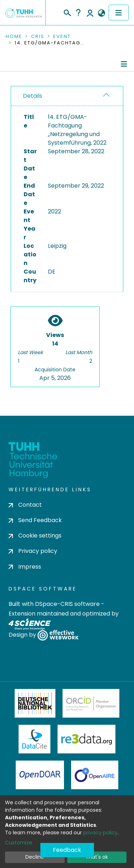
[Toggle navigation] (119, 13)
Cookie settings (35, 536)
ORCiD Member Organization (91, 703)
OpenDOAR (40, 775)
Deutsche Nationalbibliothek (35, 703)
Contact (25, 505)
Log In (90, 13)
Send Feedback (35, 520)
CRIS (38, 37)
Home (14, 37)
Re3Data (86, 739)
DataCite (34, 739)
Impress (25, 567)
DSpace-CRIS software (67, 604)
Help (78, 13)
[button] (101, 13)
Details (33, 96)
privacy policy (100, 833)
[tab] (67, 96)
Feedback (67, 850)
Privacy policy (33, 551)
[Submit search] (67, 12)
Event (62, 37)
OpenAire (95, 775)
